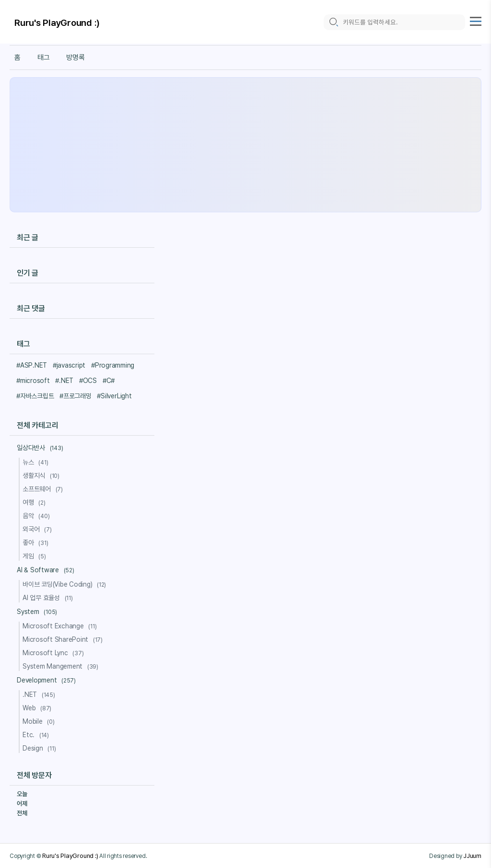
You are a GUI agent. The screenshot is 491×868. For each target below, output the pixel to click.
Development (48, 680)
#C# (109, 381)
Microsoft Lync (54, 653)
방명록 (75, 58)
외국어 (38, 529)
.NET (40, 694)
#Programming (113, 365)
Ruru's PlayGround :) (57, 23)
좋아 (37, 543)
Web (38, 708)
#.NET (64, 381)
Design (41, 748)
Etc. (37, 735)
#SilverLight (114, 396)
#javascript (69, 365)
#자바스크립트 (35, 396)
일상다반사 (41, 448)
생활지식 (42, 475)
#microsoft (33, 381)
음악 (37, 516)
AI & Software (47, 570)
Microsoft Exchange (61, 626)
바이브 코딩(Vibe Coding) (66, 584)
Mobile (40, 721)
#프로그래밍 (76, 396)
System (38, 612)
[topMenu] (476, 20)
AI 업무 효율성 (49, 598)
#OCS (88, 381)
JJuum (472, 856)
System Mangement (62, 666)
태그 (44, 58)
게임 (36, 556)
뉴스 (37, 462)
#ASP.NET (32, 365)
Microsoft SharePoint (64, 639)
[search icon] (333, 22)
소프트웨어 (44, 489)
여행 (35, 502)
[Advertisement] (245, 145)
